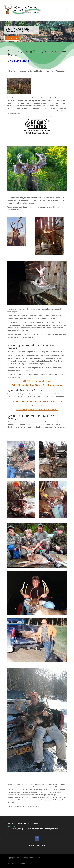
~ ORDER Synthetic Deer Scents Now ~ (37, 409)
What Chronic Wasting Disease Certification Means (37, 385)
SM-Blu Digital (22, 863)
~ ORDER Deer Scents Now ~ (37, 381)
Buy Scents (12, 38)
